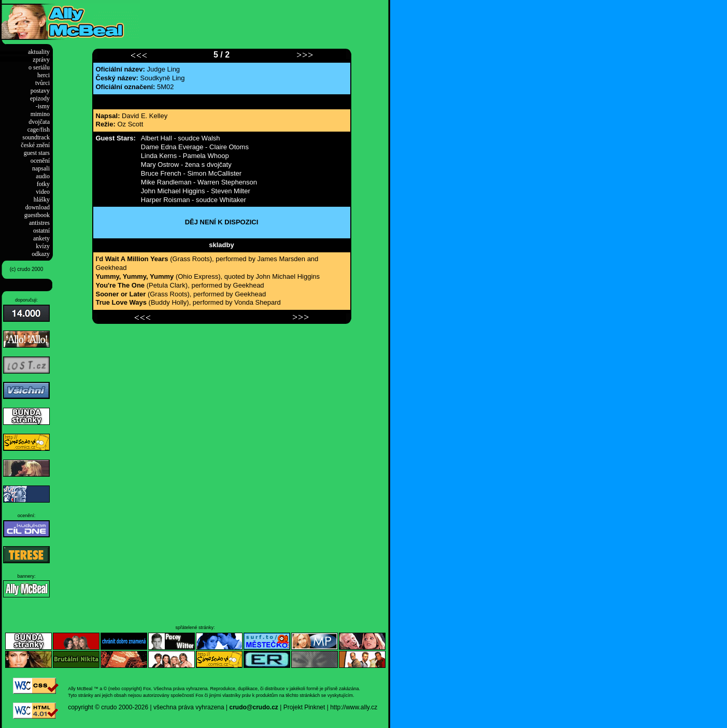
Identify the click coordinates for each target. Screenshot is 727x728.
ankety (41, 238)
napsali (41, 168)
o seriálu (39, 67)
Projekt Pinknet (304, 707)
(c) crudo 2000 (26, 269)
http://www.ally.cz (354, 707)
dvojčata (39, 122)
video (43, 192)
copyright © (84, 707)
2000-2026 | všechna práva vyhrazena (172, 707)
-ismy (43, 106)
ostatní (41, 231)
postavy (40, 91)
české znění (35, 145)
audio (43, 176)
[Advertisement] (261, 19)
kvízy (43, 246)
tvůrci (42, 83)
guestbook (37, 215)
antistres (39, 223)
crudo (109, 707)
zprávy (41, 60)
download (38, 207)
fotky (43, 184)
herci (44, 75)
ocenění (40, 161)
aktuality (39, 52)
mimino (40, 114)
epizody (40, 98)
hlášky (42, 199)
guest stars (37, 153)
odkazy (41, 254)
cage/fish (39, 130)
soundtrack (36, 137)
